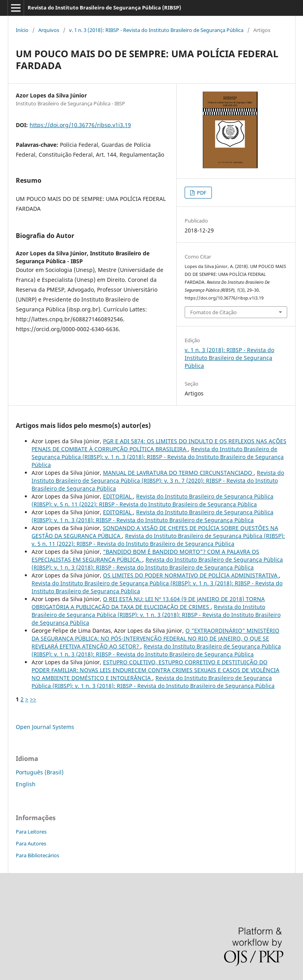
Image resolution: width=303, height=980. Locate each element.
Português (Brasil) (40, 772)
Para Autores (31, 843)
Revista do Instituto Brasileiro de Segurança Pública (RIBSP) (104, 7)
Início (22, 30)
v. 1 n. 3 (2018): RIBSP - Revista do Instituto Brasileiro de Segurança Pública (156, 30)
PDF (201, 193)
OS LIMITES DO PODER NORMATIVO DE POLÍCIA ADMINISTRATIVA (191, 575)
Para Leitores (31, 832)
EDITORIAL (118, 496)
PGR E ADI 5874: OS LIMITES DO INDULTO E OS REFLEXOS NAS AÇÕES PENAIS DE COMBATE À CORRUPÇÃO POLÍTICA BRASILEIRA (159, 445)
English (26, 784)
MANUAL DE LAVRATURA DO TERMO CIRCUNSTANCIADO (178, 473)
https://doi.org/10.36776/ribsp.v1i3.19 (80, 125)
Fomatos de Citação (213, 312)
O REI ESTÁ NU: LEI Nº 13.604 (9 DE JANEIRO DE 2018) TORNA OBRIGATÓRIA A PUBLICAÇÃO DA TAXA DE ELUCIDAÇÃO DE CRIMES (148, 603)
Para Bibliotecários (37, 855)
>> (33, 699)
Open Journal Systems (45, 727)
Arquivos (49, 30)
